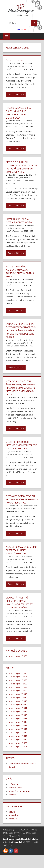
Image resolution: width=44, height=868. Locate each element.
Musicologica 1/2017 (18, 715)
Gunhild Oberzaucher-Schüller (21, 178)
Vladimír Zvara (14, 63)
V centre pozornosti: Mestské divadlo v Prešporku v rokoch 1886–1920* (19, 450)
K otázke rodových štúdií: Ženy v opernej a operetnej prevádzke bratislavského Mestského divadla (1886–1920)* (21, 391)
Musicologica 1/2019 (18, 704)
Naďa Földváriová (15, 229)
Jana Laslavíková (15, 458)
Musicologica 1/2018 (18, 708)
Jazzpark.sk (14, 822)
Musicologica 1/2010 (18, 746)
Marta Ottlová (14, 563)
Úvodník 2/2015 (15, 60)
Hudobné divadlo (13, 181)
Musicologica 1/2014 (18, 729)
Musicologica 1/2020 (18, 697)
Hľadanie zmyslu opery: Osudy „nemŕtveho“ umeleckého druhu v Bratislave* (20, 113)
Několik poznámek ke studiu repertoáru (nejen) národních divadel (22, 557)
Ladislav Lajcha (14, 283)
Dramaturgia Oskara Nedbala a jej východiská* (20, 224)
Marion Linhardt (15, 343)
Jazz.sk (12, 818)
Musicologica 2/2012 (18, 736)
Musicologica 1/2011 (18, 743)
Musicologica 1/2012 (18, 739)
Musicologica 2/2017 (18, 711)
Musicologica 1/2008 (18, 753)
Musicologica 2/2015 (20, 66)
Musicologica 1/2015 (18, 725)
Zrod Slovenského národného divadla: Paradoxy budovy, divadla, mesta (21, 275)
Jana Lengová (14, 401)
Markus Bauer (14, 617)
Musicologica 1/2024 (18, 683)
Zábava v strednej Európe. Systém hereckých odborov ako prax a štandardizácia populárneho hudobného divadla (22, 334)
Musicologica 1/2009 (18, 750)
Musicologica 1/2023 (18, 687)
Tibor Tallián (13, 512)
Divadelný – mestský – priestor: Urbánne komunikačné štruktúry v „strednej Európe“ (20, 609)
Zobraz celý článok (15, 94)
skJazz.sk (13, 825)
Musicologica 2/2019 (18, 701)
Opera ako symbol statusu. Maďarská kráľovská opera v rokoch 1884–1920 (22, 506)
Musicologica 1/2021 (18, 694)
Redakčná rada (15, 794)
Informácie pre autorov (19, 798)
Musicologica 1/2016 (18, 718)
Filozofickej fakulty (30, 846)
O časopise (14, 791)
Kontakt (12, 801)
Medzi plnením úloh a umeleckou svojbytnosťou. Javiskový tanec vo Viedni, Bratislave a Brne (21, 169)
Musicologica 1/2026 (18, 663)
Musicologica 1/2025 (18, 680)
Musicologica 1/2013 (18, 732)
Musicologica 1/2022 (18, 690)
